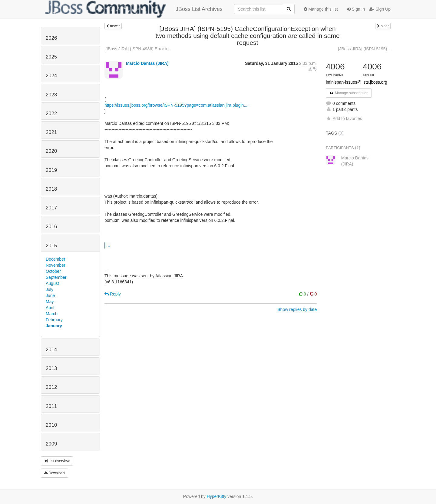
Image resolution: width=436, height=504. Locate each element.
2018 (51, 189)
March (52, 314)
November (56, 265)
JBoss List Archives (134, 9)
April (50, 308)
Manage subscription (349, 93)
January (54, 326)
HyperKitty (217, 496)
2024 (51, 76)
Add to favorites (344, 118)
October (53, 271)
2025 (51, 57)
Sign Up (380, 9)
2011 (51, 406)
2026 (51, 38)
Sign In (356, 9)
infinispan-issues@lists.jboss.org (357, 82)
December (56, 259)
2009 (51, 444)
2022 (51, 113)
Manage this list (321, 9)
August (52, 283)
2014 (51, 350)
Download (54, 473)
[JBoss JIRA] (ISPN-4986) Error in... (138, 49)
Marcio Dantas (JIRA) (147, 63)
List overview (57, 461)
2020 (51, 151)
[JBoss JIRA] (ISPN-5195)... (364, 49)
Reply (113, 294)
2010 (51, 425)
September (56, 277)
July (50, 289)
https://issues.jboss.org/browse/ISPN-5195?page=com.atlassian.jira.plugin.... (177, 105)
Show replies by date (297, 309)
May (50, 302)
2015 (51, 246)
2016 (51, 227)
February (54, 320)
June (50, 295)
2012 (51, 387)
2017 (51, 208)
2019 (51, 170)
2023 (51, 95)
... (108, 245)
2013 (51, 368)
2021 (51, 132)
